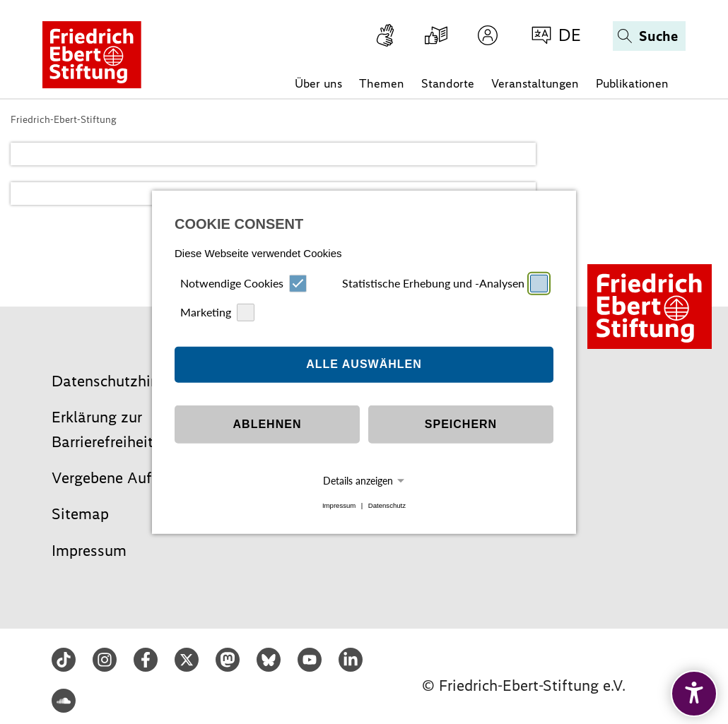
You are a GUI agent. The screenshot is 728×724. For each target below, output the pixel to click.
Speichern (461, 424)
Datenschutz (387, 505)
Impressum (339, 505)
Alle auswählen (364, 364)
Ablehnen (268, 424)
